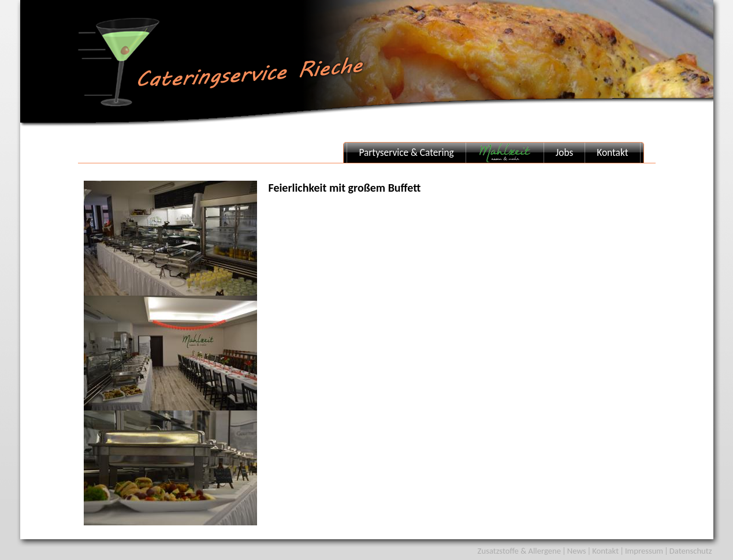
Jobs (564, 152)
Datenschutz (691, 551)
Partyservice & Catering (406, 152)
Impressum (644, 551)
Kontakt (612, 152)
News (577, 551)
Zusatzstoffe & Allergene (519, 551)
